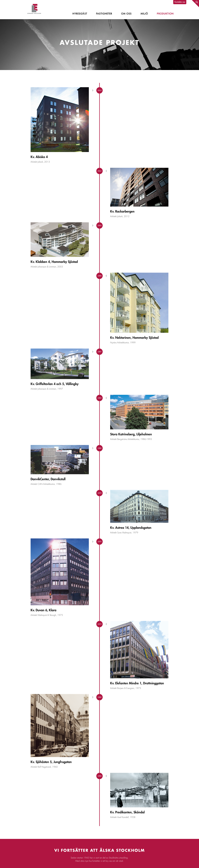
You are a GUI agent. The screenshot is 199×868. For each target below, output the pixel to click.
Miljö (144, 14)
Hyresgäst (80, 14)
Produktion (165, 14)
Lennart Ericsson (34, 10)
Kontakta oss (180, 2)
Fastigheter (104, 14)
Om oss (126, 14)
